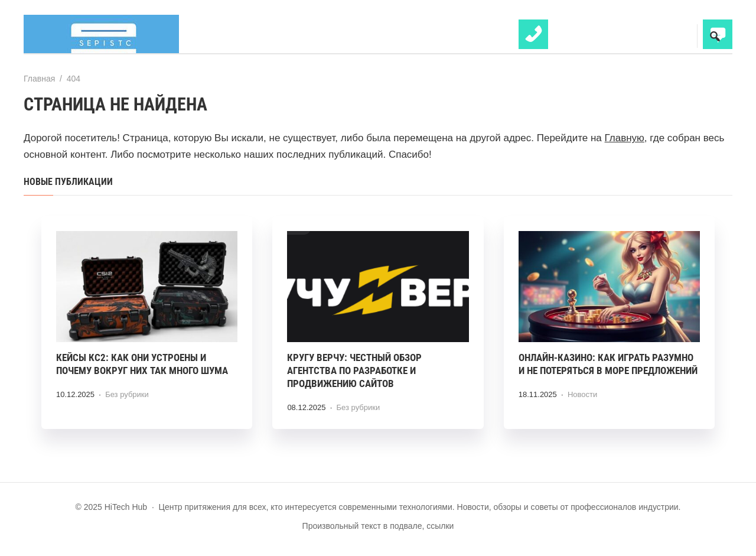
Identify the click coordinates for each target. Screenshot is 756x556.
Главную (625, 138)
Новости (582, 394)
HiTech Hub (112, 34)
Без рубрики (127, 394)
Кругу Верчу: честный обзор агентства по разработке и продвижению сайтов (354, 370)
